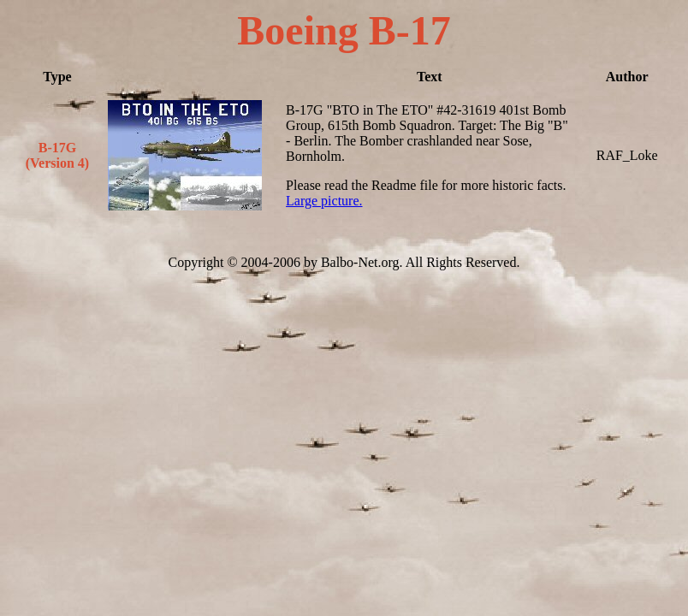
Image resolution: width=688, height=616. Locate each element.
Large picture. (324, 201)
